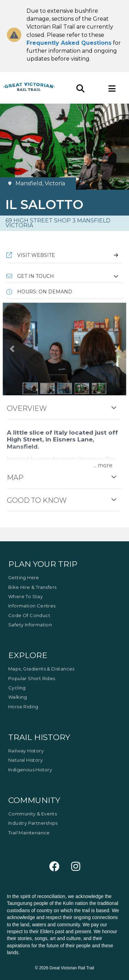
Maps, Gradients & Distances (41, 669)
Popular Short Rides (32, 678)
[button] (64, 276)
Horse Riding (23, 707)
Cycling (17, 688)
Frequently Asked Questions (69, 43)
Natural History (25, 760)
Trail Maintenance (29, 833)
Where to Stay (25, 596)
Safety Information (30, 625)
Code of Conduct (29, 615)
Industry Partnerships (33, 823)
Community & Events (33, 814)
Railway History (26, 751)
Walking (18, 697)
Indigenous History (30, 770)
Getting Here (24, 577)
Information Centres (32, 606)
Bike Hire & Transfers (32, 587)
